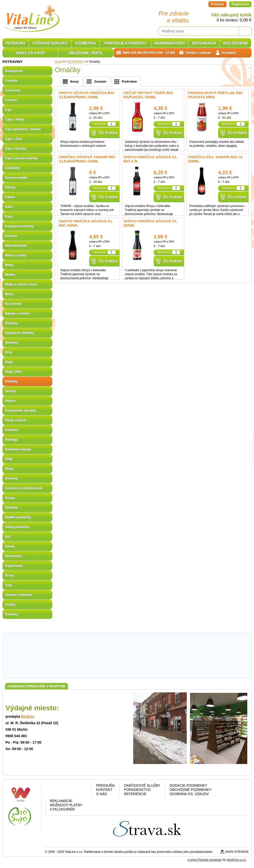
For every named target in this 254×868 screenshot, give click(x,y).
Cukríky (11, 100)
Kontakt (104, 790)
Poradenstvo (137, 790)
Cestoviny (13, 90)
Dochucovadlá (16, 178)
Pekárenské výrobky (21, 410)
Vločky (10, 604)
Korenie (11, 236)
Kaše (9, 207)
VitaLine (31, 16)
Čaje (8, 110)
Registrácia (240, 4)
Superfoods (14, 566)
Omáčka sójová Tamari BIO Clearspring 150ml (87, 159)
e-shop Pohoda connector (205, 860)
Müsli (9, 294)
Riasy (9, 469)
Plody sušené (15, 420)
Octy (9, 352)
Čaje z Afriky (15, 119)
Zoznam (100, 81)
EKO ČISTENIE (236, 43)
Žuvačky (11, 614)
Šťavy (10, 575)
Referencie (135, 794)
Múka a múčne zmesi (21, 284)
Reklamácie (61, 801)
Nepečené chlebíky (20, 333)
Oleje (9, 362)
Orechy (11, 391)
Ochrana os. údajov (189, 794)
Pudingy (11, 439)
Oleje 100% (14, 372)
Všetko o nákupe (199, 53)
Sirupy (10, 498)
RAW (9, 459)
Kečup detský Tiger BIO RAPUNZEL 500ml (148, 95)
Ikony (74, 81)
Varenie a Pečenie (19, 595)
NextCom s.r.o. (237, 860)
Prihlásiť (218, 4)
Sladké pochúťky (18, 517)
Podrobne (129, 81)
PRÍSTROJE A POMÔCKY (125, 43)
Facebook (55, 791)
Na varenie (13, 304)
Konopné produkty (19, 226)
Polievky (12, 430)
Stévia (10, 546)
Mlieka (10, 275)
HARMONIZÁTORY (170, 43)
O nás (102, 794)
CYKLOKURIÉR (62, 809)
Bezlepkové (14, 71)
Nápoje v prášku (17, 313)
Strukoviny (13, 556)
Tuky (9, 585)
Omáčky (11, 381)
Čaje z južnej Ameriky (21, 158)
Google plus (67, 791)
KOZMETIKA (85, 43)
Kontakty (229, 53)
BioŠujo (28, 716)
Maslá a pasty (16, 255)
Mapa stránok (237, 852)
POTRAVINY (16, 43)
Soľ (8, 536)
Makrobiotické (16, 245)
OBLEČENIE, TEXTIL (86, 53)
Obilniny (11, 342)
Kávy (9, 216)
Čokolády (12, 168)
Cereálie (11, 80)
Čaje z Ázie (13, 139)
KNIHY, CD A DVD (30, 53)
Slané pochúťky (17, 527)
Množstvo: (100, 124)
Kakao (10, 197)
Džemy (10, 187)
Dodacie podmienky (189, 785)
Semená (11, 478)
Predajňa (105, 785)
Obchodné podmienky (191, 790)
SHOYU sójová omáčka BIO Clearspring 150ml (87, 95)
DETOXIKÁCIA (204, 43)
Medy (9, 265)
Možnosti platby (66, 805)
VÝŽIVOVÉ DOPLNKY (50, 43)
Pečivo (10, 401)
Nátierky (11, 323)
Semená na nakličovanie (24, 488)
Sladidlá (11, 507)
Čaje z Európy (16, 148)
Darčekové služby (142, 785)
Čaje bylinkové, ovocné (23, 129)
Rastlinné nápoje (18, 449)
